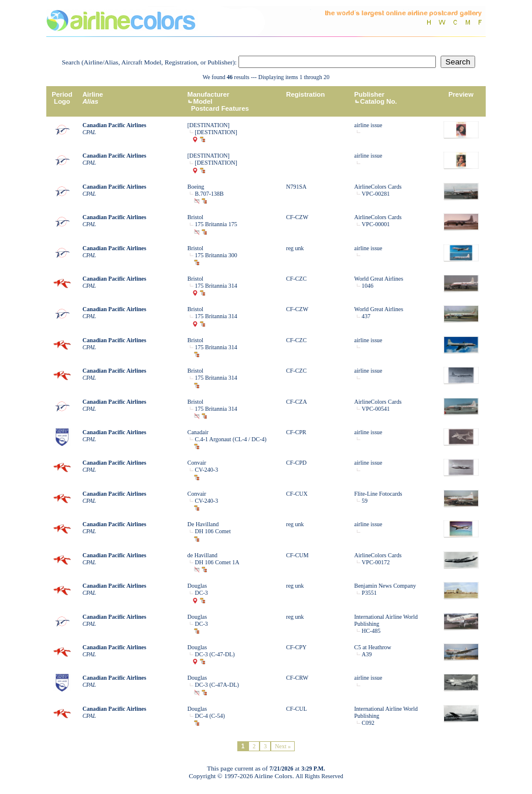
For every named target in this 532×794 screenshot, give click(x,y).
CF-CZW (297, 217)
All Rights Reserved (320, 776)
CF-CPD (296, 463)
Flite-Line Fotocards (378, 494)
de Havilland (202, 555)
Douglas (197, 586)
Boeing (196, 187)
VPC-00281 (376, 194)
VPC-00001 (376, 224)
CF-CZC (296, 279)
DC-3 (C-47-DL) (215, 654)
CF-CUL (296, 709)
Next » (283, 746)
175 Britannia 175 (216, 224)
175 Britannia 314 (216, 286)
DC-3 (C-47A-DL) (217, 685)
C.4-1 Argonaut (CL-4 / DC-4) (231, 439)
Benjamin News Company (386, 586)
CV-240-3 (207, 470)
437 (366, 316)
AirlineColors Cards (378, 187)
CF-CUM (297, 555)
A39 (366, 654)
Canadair (198, 432)
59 (364, 501)
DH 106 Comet (213, 531)
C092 (368, 723)
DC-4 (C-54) (210, 716)
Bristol (195, 217)
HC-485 (371, 631)
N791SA (296, 187)
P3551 (369, 593)
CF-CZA (296, 402)
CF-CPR (296, 432)
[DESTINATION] (209, 125)
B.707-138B (209, 194)
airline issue (369, 125)
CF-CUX (297, 494)
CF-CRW (297, 678)
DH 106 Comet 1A (217, 562)
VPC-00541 (376, 409)
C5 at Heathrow (373, 647)
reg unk (295, 248)
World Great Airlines (379, 279)
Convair (197, 463)
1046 (367, 286)
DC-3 (202, 593)
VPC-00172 (376, 562)
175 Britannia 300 (216, 255)
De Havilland (203, 524)
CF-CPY (296, 647)
